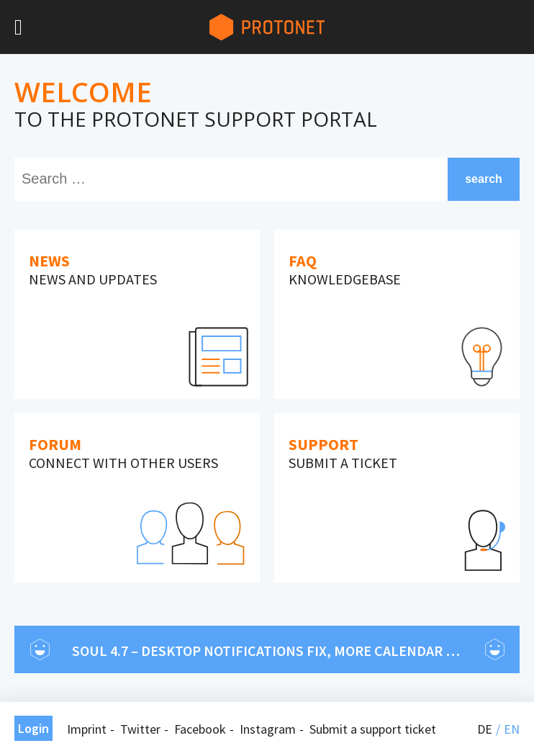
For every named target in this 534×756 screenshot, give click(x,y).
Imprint (87, 729)
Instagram (268, 729)
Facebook (200, 729)
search (484, 179)
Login (33, 728)
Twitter (140, 729)
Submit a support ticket (373, 729)
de (485, 729)
